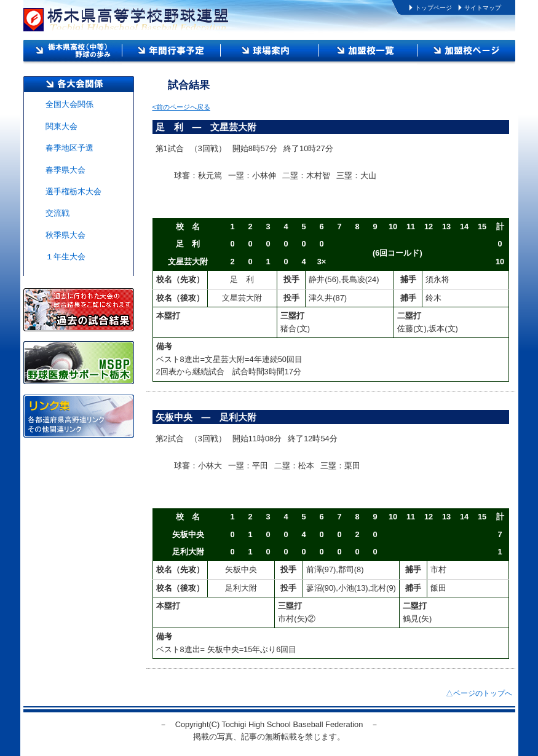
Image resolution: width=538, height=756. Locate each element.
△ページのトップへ (479, 693)
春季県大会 (65, 170)
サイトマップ (483, 8)
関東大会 (61, 126)
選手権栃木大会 (73, 191)
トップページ (433, 8)
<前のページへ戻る (181, 107)
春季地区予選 (69, 148)
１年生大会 (65, 257)
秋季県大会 (65, 235)
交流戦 (57, 213)
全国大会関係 (69, 104)
